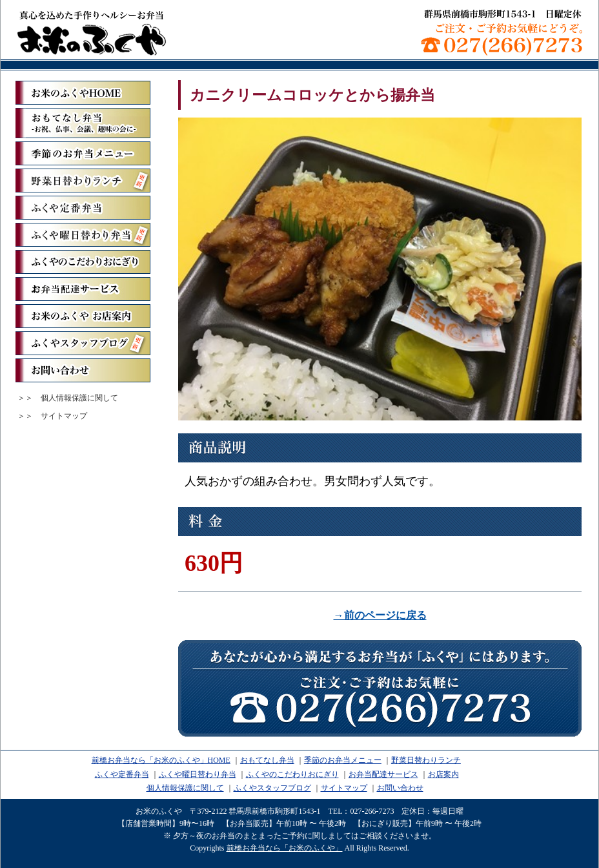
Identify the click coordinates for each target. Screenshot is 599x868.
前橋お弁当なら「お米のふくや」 (92, 32)
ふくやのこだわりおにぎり (83, 262)
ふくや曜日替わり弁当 (83, 235)
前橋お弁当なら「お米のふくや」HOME (161, 760)
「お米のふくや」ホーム (83, 93)
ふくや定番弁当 (83, 208)
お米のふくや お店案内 (83, 316)
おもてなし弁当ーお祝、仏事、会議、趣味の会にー (83, 123)
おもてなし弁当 (267, 760)
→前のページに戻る (380, 615)
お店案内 (443, 774)
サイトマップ (64, 416)
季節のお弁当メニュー (83, 153)
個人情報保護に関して (79, 398)
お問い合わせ (83, 370)
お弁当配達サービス (83, 289)
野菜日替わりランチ (83, 181)
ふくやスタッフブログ (83, 343)
